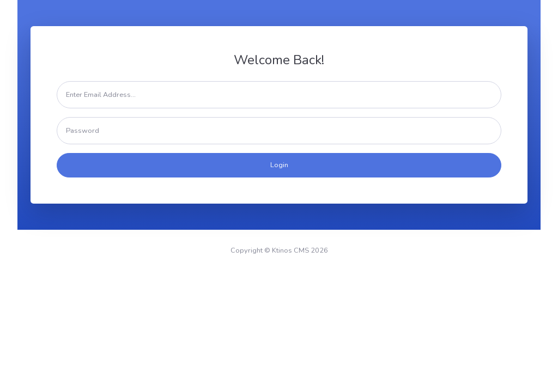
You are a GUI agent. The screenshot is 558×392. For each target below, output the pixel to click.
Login (279, 165)
